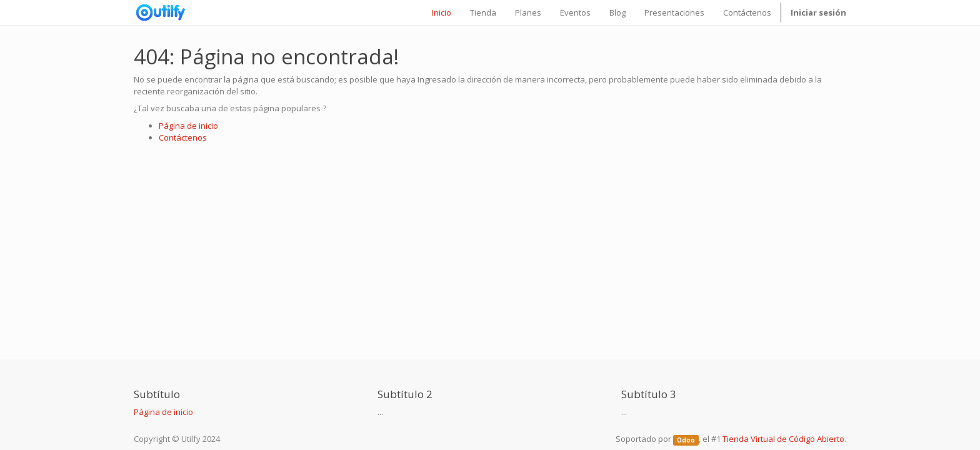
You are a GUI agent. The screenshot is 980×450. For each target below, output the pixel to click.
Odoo (686, 440)
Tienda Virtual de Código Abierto (783, 439)
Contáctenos (183, 137)
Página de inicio (188, 126)
